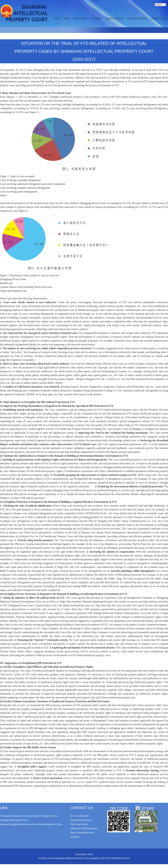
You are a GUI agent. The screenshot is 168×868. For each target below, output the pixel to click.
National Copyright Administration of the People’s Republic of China (31, 824)
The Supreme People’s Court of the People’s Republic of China (29, 816)
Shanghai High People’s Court (14, 820)
